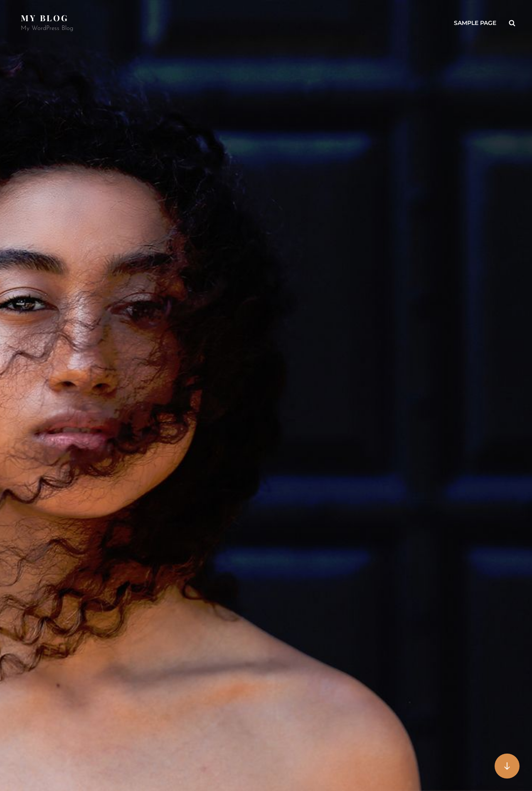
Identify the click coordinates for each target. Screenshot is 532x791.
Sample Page (475, 23)
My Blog (45, 18)
